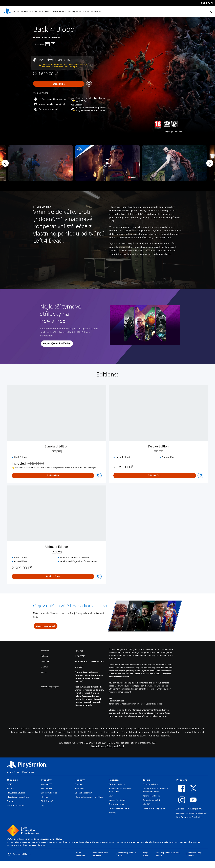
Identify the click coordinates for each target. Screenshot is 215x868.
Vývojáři (146, 804)
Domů (10, 772)
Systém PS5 (26, 12)
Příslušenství (58, 12)
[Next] (210, 163)
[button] (107, 163)
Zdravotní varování (151, 800)
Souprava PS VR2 (49, 793)
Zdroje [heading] (146, 780)
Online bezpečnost (83, 793)
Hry (15, 12)
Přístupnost (80, 789)
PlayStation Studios (16, 793)
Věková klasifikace (151, 796)
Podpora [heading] (114, 780)
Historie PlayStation (16, 805)
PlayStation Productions (18, 797)
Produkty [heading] (46, 780)
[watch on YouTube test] (132, 177)
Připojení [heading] (182, 780)
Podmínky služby (150, 784)
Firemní (10, 801)
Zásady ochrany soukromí (100, 854)
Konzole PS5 (47, 784)
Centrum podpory (117, 784)
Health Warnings (116, 701)
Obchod (83, 12)
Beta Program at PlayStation (189, 817)
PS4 (36, 12)
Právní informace (80, 854)
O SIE (9, 784)
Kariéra (10, 789)
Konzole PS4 (47, 789)
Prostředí (79, 784)
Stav (111, 796)
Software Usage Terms (195, 854)
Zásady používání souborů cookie (168, 854)
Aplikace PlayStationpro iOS (189, 809)
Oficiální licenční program (154, 808)
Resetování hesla (117, 804)
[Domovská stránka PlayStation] (7, 11)
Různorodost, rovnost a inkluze (89, 797)
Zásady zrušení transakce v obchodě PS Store (155, 790)
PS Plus (46, 12)
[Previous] (5, 163)
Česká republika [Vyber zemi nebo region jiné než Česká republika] (19, 854)
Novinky (72, 12)
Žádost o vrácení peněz (119, 808)
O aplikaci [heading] (13, 780)
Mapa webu (146, 854)
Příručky (112, 813)
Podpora (94, 12)
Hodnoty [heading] (80, 780)
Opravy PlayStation (117, 800)
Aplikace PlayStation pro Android (191, 813)
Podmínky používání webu (127, 854)
